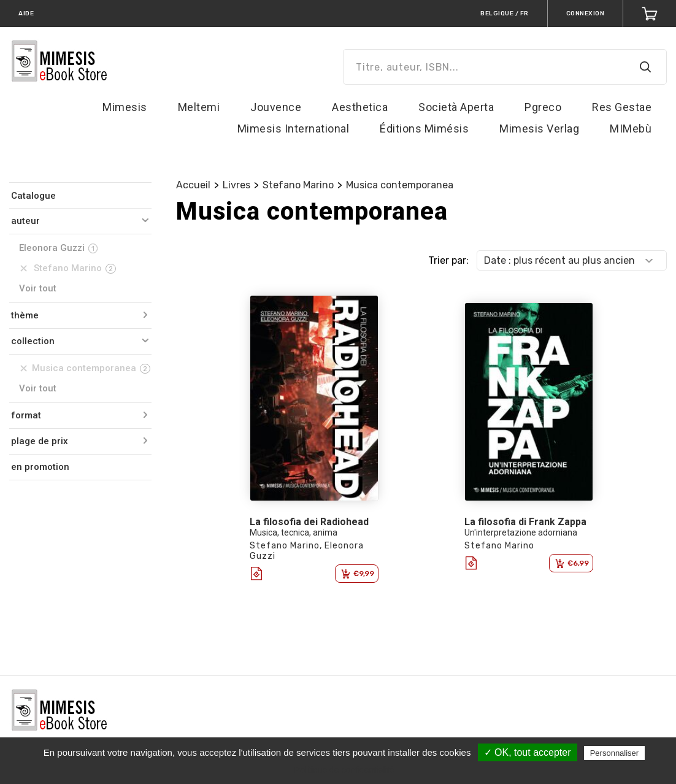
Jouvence (276, 107)
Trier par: (448, 260)
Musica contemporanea (400, 185)
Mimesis (125, 107)
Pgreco (543, 107)
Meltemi (199, 107)
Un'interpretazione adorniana (521, 532)
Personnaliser (615, 753)
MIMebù (631, 129)
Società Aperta (456, 107)
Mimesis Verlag (539, 129)
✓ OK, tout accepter (528, 752)
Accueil (193, 185)
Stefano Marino (298, 185)
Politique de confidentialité (344, 770)
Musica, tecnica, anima (294, 532)
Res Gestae (622, 107)
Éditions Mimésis (424, 129)
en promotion (40, 467)
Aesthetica (360, 107)
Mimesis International (294, 129)
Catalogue (33, 196)
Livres (236, 185)
